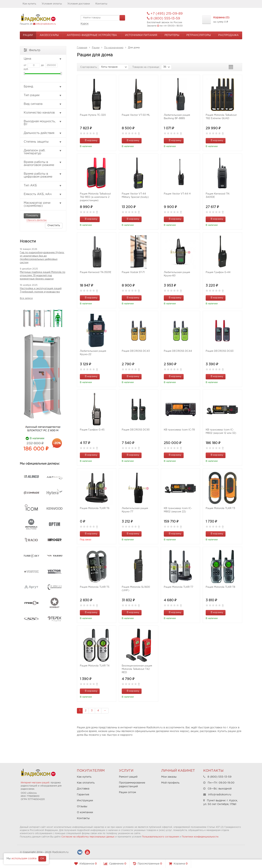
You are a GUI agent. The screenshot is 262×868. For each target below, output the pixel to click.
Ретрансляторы (199, 35)
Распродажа (228, 35)
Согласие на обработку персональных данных (88, 837)
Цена (43, 59)
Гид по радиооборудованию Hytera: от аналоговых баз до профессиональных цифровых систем (42, 258)
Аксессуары (49, 35)
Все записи (26, 298)
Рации (28, 35)
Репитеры (172, 35)
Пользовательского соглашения (160, 837)
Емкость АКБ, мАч (43, 194)
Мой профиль (170, 783)
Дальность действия (43, 133)
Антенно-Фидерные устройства (92, 35)
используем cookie (24, 859)
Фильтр (32, 50)
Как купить (29, 4)
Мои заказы (169, 777)
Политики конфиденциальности (200, 837)
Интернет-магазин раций (35, 783)
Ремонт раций (128, 777)
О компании (85, 812)
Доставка (83, 789)
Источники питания (141, 35)
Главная (82, 48)
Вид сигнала (43, 104)
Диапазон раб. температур (43, 152)
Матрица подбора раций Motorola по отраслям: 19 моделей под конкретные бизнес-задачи (43, 276)
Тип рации (43, 95)
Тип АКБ (43, 186)
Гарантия (83, 795)
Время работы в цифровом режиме (43, 175)
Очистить (54, 225)
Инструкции (85, 801)
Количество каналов (43, 113)
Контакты (101, 4)
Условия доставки (79, 4)
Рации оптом (127, 792)
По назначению (114, 48)
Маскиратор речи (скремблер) (43, 204)
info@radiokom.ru (46, 24)
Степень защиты (43, 142)
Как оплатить (86, 783)
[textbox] (103, 18)
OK (42, 859)
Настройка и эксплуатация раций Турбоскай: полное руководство (41, 290)
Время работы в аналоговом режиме (43, 164)
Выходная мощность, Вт (43, 123)
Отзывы (82, 807)
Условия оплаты (52, 4)
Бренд (43, 87)
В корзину (89, 140)
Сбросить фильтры (37, 220)
